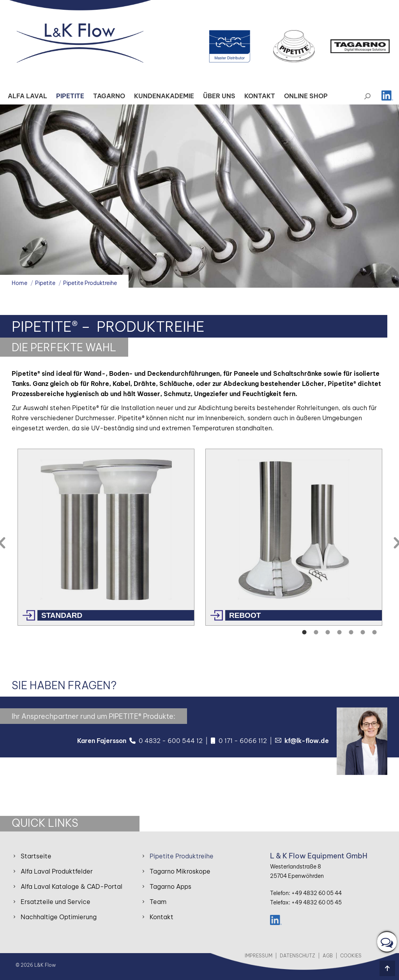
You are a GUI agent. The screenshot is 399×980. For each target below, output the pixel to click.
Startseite (36, 856)
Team (158, 902)
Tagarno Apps (170, 886)
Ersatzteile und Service (56, 902)
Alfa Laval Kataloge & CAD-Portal (72, 886)
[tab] (304, 632)
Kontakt (162, 917)
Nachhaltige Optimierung (59, 917)
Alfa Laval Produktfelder (57, 871)
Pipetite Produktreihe (182, 856)
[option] (106, 537)
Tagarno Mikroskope (180, 871)
